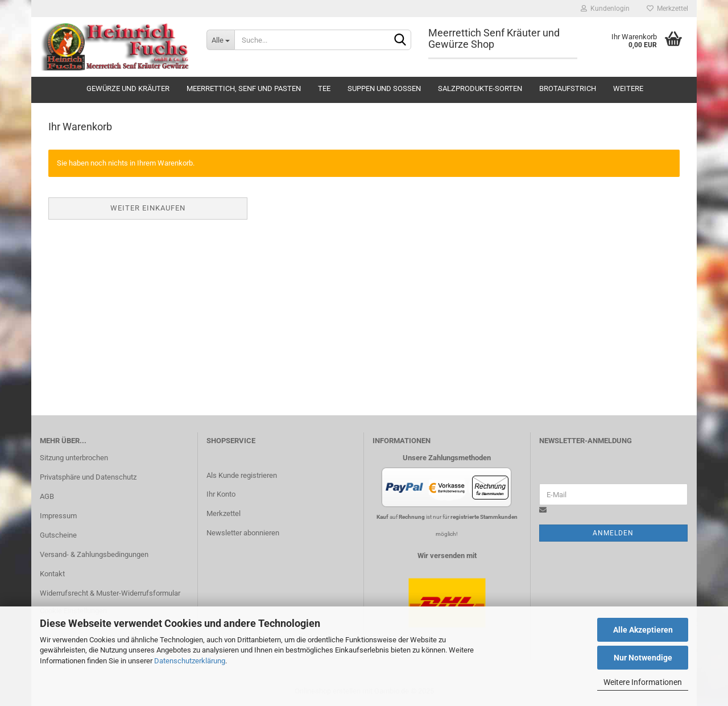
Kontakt (52, 574)
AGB (47, 496)
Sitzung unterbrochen (74, 458)
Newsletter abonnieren (243, 533)
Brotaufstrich (568, 88)
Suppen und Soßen (384, 88)
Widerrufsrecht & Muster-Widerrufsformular (110, 593)
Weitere (628, 88)
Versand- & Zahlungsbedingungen (94, 554)
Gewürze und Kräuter (128, 88)
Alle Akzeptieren (643, 630)
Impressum (58, 516)
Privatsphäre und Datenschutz (88, 477)
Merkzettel (667, 9)
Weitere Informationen (643, 682)
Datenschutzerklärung (190, 661)
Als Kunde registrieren (242, 475)
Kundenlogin (605, 9)
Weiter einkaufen (148, 208)
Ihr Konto (221, 494)
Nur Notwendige (643, 658)
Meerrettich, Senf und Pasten (244, 88)
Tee (324, 88)
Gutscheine (58, 535)
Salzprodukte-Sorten (480, 88)
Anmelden (613, 533)
